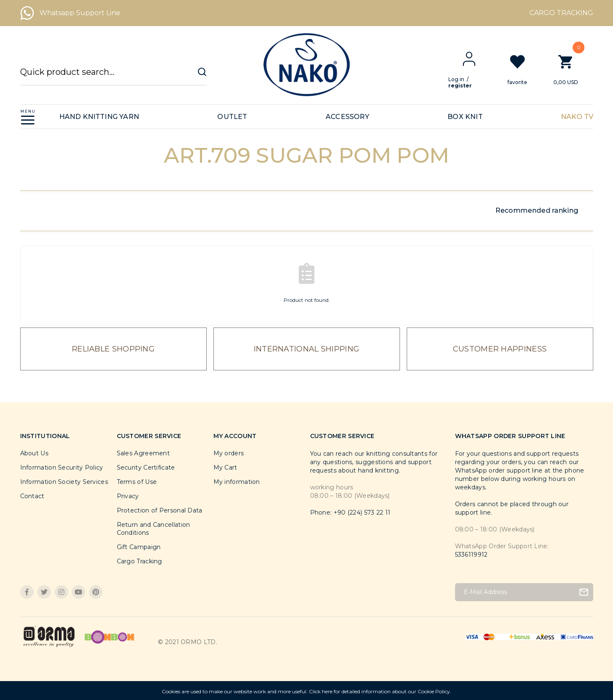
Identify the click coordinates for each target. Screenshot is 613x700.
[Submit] (584, 592)
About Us (34, 453)
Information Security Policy (62, 468)
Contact (32, 496)
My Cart (225, 468)
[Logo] (306, 65)
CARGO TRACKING (561, 13)
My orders (229, 453)
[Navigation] (28, 117)
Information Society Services (64, 482)
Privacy (128, 496)
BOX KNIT (465, 117)
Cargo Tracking (139, 561)
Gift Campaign (139, 547)
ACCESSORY (347, 117)
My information (237, 482)
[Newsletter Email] (524, 592)
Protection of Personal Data (160, 510)
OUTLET (232, 117)
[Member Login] (476, 59)
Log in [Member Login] (463, 79)
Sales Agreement (143, 453)
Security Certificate (146, 468)
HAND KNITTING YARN (99, 117)
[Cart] (572, 69)
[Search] (113, 76)
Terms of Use (137, 482)
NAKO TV (577, 117)
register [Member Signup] (467, 86)
